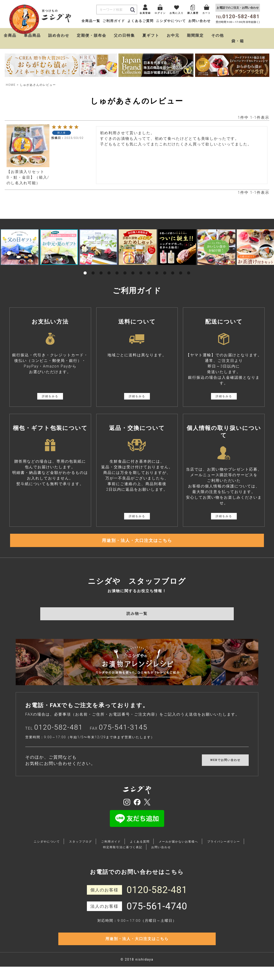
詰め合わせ (59, 35)
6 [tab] (125, 268)
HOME (11, 85)
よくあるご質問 (141, 21)
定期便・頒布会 (92, 35)
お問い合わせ (200, 21)
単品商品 (32, 35)
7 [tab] (133, 268)
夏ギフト (151, 35)
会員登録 (145, 13)
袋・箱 (238, 41)
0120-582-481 (59, 733)
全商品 (10, 35)
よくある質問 (140, 848)
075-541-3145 (123, 733)
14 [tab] (189, 268)
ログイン (160, 13)
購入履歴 (193, 13)
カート (207, 13)
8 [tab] (141, 268)
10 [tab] (157, 268)
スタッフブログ (81, 848)
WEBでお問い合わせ (225, 766)
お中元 (173, 35)
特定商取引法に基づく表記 (123, 854)
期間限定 (195, 35)
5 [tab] (117, 268)
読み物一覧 (137, 620)
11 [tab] (165, 268)
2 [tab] (93, 268)
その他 (218, 35)
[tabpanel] (20, 247)
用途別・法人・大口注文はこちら (137, 544)
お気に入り (177, 13)
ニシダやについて (171, 21)
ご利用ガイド (114, 21)
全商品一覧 (91, 21)
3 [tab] (101, 268)
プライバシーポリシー (224, 848)
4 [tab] (109, 268)
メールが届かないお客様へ (178, 848)
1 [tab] (85, 268)
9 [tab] (149, 268)
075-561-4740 (157, 913)
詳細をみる (50, 396)
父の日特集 (124, 35)
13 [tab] (181, 268)
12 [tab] (173, 268)
